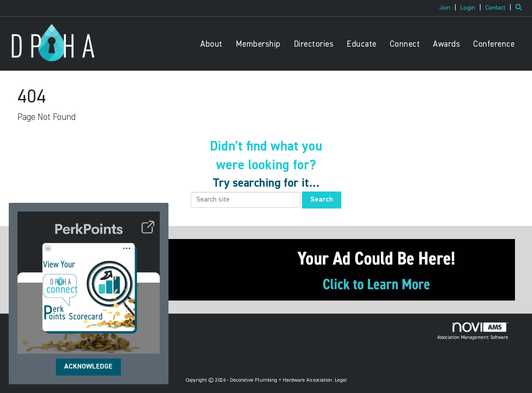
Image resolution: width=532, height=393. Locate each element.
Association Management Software (473, 331)
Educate (362, 44)
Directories (314, 44)
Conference (494, 44)
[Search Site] (520, 8)
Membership (258, 44)
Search (322, 200)
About (211, 44)
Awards (446, 44)
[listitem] (449, 8)
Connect (405, 44)
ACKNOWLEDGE (88, 367)
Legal (341, 380)
